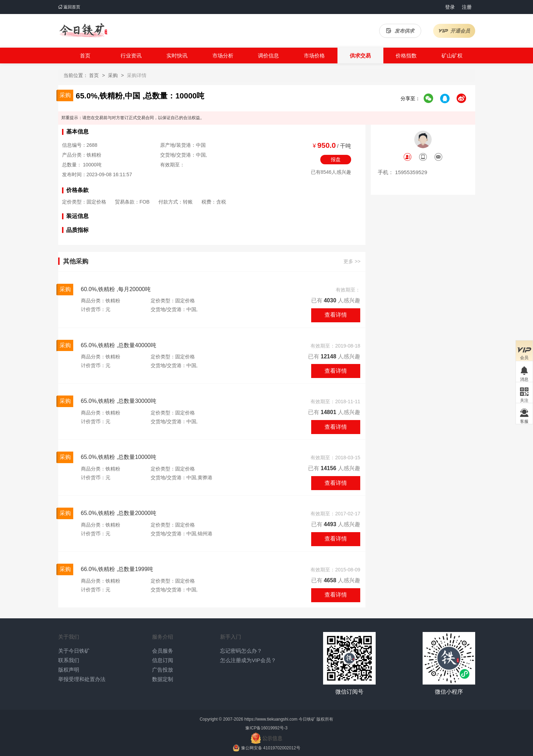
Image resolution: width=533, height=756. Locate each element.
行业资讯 (131, 56)
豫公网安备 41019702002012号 (271, 748)
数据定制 (163, 679)
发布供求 (400, 31)
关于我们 (69, 637)
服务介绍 (163, 637)
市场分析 (223, 56)
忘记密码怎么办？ (241, 651)
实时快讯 (177, 56)
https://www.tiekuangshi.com (271, 719)
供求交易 (360, 56)
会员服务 (163, 651)
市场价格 (314, 56)
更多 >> (352, 262)
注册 (467, 7)
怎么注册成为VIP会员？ (248, 660)
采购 (113, 75)
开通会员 (454, 31)
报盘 (336, 159)
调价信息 (268, 56)
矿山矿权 (452, 56)
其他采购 (76, 262)
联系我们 (69, 660)
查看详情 (336, 315)
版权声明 (69, 670)
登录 (450, 7)
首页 (85, 56)
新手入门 (231, 637)
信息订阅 (163, 660)
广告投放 (163, 670)
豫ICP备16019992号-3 (266, 728)
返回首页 (69, 7)
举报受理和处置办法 (82, 679)
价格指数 (406, 56)
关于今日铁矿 (74, 651)
